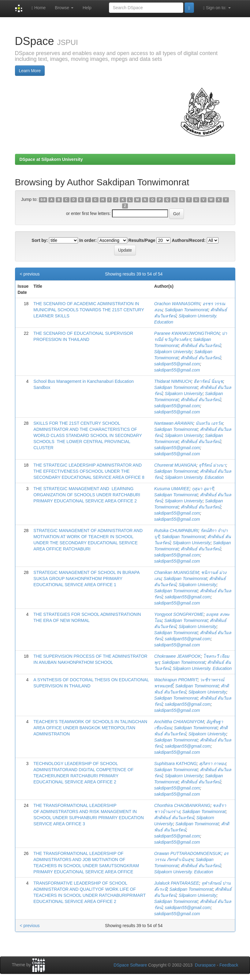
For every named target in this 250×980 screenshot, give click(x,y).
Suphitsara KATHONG (175, 764)
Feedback (229, 965)
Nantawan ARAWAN (174, 423)
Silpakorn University (173, 352)
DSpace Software (130, 965)
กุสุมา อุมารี (203, 489)
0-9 (43, 200)
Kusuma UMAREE (172, 489)
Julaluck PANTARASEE (177, 883)
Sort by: (40, 240)
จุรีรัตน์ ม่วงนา (212, 465)
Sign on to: (217, 8)
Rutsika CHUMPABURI (176, 531)
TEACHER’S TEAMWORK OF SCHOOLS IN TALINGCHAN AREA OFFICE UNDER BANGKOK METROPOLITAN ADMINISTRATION (90, 728)
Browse (64, 8)
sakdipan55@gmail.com (177, 364)
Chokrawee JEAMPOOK (178, 656)
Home (39, 8)
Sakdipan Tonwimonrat (187, 310)
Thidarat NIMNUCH (173, 381)
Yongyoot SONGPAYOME (179, 614)
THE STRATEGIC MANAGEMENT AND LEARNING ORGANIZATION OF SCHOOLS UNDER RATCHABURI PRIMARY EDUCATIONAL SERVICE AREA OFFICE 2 (87, 495)
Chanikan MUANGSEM (177, 572)
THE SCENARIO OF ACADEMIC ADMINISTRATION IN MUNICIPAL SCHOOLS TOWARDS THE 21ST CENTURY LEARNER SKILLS (89, 310)
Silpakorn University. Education (194, 477)
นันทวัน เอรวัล (209, 423)
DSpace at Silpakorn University (51, 159)
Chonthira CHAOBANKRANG (182, 805)
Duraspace (205, 965)
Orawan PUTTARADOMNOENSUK (188, 853)
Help (87, 8)
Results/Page (142, 240)
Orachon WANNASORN (177, 304)
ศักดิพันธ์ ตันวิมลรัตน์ (201, 346)
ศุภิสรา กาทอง (213, 764)
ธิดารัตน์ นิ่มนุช (208, 381)
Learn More (30, 71)
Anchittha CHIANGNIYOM (179, 722)
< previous (30, 274)
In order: (88, 240)
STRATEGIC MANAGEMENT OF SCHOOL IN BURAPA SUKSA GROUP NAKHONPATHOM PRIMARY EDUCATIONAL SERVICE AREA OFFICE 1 (86, 579)
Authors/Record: (188, 240)
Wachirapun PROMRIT (176, 680)
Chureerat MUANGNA (175, 465)
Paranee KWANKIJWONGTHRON (187, 333)
